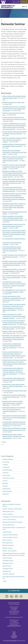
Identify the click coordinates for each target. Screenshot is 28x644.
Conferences (6, 467)
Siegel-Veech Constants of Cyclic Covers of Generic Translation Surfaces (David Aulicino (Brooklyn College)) (14, 159)
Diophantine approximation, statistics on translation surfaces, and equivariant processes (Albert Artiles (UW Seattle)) (14, 206)
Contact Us (14, 637)
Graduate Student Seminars (10, 535)
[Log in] (14, 2)
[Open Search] (18, 2)
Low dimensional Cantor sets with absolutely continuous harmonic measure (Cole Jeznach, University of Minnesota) (14, 284)
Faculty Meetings (7, 470)
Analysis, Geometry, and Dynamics (12, 509)
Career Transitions (8, 514)
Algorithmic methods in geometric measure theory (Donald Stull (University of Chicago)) (15, 140)
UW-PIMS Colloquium (9, 574)
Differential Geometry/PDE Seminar (12, 522)
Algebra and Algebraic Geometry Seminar (12, 505)
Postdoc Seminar (7, 558)
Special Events (6, 489)
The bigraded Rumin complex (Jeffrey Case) (15, 391)
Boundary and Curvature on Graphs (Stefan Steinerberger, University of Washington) (13, 403)
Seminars (5, 486)
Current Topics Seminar (9, 520)
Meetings (5, 483)
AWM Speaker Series (8, 511)
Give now (24, 2)
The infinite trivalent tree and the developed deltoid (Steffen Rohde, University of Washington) (12, 249)
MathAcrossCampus (8, 545)
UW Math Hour (7, 571)
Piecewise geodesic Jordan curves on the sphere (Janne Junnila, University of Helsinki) (14, 226)
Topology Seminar (8, 569)
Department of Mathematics (8, 6)
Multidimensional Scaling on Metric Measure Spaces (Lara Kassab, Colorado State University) (14, 436)
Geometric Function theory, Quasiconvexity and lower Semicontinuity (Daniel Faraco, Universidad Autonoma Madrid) (15, 263)
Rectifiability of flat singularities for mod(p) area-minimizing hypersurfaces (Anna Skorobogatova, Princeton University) (14, 337)
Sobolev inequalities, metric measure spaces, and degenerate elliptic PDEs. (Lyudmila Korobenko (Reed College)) (13, 218)
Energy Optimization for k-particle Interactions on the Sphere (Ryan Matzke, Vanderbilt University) (14, 316)
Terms (14, 633)
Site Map (14, 635)
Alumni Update (14, 636)
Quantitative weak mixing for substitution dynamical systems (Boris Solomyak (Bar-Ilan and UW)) (14, 109)
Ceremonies (6, 462)
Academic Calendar (8, 459)
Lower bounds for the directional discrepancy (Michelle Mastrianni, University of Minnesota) (12, 346)
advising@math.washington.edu (14, 626)
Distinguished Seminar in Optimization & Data (14, 528)
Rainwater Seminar (8, 563)
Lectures (5, 481)
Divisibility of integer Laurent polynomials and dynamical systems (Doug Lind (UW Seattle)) (14, 167)
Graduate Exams (7, 532)
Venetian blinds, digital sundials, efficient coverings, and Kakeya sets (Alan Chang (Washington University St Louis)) (14, 181)
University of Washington (11, 641)
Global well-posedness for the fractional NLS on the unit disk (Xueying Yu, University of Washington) (14, 409)
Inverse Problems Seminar (10, 537)
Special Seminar (7, 566)
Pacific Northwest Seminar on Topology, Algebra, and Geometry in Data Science (14, 554)
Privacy (14, 632)
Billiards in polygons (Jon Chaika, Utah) (13, 102)
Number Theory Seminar (10, 551)
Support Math (14, 591)
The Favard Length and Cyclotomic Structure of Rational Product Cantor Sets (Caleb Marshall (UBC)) (14, 189)
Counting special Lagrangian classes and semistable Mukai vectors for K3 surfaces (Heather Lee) (14, 424)
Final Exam (5, 473)
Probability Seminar (8, 561)
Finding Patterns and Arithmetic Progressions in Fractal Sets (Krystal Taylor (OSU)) (15, 152)
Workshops (6, 494)
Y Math (5, 581)
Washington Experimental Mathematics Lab (14, 578)
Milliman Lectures (8, 548)
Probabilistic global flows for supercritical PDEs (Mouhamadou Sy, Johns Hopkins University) (14, 271)
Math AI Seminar (7, 540)
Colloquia (5, 465)
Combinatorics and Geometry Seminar (13, 517)
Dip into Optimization (9, 525)
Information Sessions (9, 478)
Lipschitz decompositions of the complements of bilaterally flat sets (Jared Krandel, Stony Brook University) (14, 298)
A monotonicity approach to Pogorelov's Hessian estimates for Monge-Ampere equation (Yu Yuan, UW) (14, 323)
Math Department (8, 543)
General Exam (6, 475)
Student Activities (7, 491)
